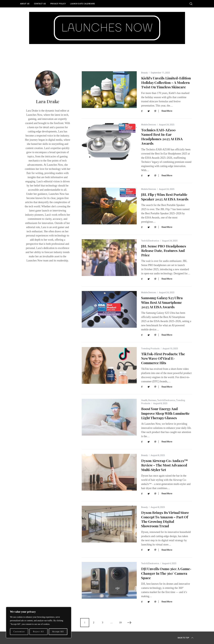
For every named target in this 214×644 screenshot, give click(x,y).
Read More (167, 111)
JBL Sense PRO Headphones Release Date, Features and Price (164, 250)
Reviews (152, 400)
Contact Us (40, 4)
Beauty (144, 73)
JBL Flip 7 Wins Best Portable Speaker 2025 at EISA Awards (165, 197)
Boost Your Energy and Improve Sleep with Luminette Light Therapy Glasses (165, 413)
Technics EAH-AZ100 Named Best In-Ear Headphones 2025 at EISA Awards (162, 137)
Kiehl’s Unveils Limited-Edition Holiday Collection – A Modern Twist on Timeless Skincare (166, 82)
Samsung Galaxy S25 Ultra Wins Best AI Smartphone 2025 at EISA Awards (162, 302)
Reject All (38, 632)
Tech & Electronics (150, 241)
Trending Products (150, 349)
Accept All (58, 632)
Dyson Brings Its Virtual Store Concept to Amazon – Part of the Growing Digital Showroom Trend (165, 519)
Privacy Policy (58, 4)
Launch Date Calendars (83, 4)
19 (120, 623)
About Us (25, 4)
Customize (19, 632)
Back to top (186, 638)
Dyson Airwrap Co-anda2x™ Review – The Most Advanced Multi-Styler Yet (165, 465)
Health (144, 400)
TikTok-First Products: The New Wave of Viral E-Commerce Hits (163, 358)
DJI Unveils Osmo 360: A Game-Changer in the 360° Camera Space (166, 573)
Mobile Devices (149, 125)
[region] (39, 622)
